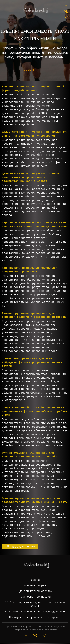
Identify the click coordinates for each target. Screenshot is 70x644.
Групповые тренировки (35, 597)
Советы (29, 70)
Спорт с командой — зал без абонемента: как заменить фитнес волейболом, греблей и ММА (35, 412)
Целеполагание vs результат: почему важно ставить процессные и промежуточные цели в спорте (30, 177)
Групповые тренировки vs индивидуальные (35, 612)
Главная (35, 580)
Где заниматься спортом (35, 591)
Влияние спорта (35, 586)
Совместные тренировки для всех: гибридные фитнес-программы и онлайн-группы (32, 362)
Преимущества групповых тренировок (35, 617)
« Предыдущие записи (20, 546)
